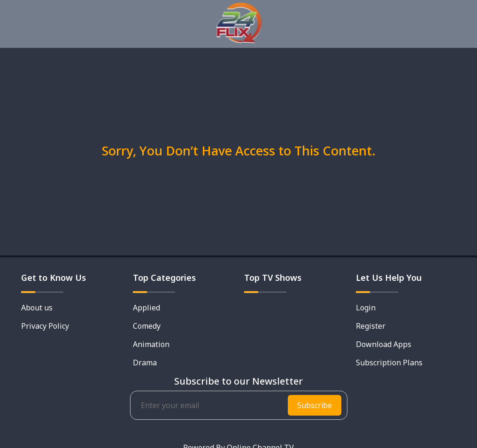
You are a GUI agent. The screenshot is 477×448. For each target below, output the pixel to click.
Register (371, 326)
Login (366, 308)
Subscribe (315, 405)
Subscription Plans (389, 363)
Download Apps (384, 344)
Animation (151, 344)
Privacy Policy (45, 326)
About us (37, 308)
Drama (145, 363)
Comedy (147, 326)
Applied (146, 308)
